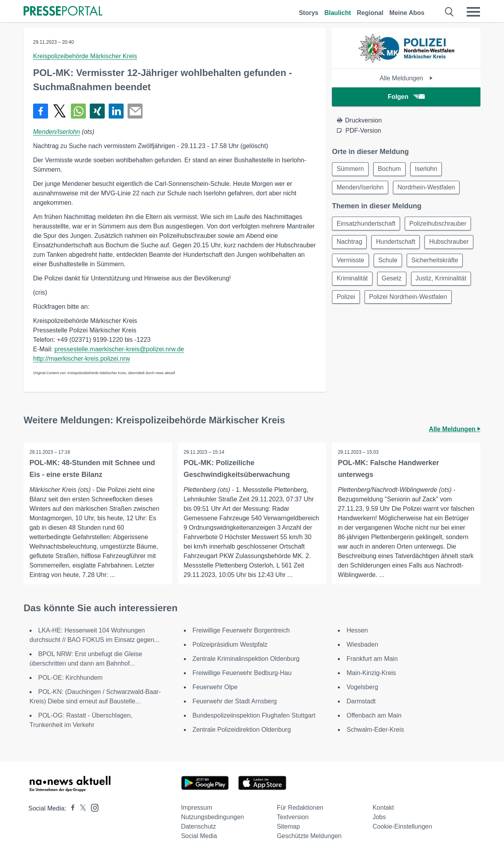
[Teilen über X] (59, 111)
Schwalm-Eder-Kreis (375, 730)
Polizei (412, 300)
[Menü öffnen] (473, 12)
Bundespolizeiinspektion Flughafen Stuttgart (254, 715)
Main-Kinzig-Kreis (371, 673)
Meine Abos (407, 13)
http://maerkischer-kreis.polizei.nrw (82, 359)
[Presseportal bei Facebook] (70, 808)
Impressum (197, 808)
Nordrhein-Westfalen (428, 188)
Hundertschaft (397, 244)
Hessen (357, 630)
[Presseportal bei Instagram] (92, 807)
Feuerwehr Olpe (215, 687)
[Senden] (135, 111)
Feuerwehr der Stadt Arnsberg (235, 701)
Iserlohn (429, 169)
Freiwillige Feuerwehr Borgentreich (241, 630)
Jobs (379, 817)
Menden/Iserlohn (57, 132)
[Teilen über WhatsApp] (78, 111)
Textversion (293, 817)
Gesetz (455, 281)
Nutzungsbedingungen (213, 817)
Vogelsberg (362, 687)
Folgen (406, 97)
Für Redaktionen (300, 808)
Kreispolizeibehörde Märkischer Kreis (85, 56)
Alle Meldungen (406, 78)
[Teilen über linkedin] (116, 111)
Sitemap (288, 826)
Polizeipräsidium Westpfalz (230, 644)
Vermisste (406, 262)
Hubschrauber (357, 262)
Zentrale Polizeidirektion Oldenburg (242, 730)
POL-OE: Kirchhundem (70, 678)
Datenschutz (199, 826)
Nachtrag (350, 244)
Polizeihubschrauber (440, 225)
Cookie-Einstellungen (402, 826)
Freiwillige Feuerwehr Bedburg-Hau (242, 673)
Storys (309, 13)
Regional (370, 13)
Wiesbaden (362, 644)
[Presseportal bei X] (81, 808)
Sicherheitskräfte (360, 281)
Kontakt (383, 808)
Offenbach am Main (374, 715)
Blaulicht (338, 13)
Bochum (391, 169)
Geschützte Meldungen (309, 836)
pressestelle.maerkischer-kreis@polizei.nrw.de (119, 349)
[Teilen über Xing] (97, 111)
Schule (444, 262)
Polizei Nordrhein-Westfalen (376, 319)
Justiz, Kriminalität (362, 300)
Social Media (199, 836)
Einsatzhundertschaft (366, 225)
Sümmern (351, 169)
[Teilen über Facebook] (41, 111)
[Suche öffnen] (449, 12)
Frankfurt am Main (372, 659)
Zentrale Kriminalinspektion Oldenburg (246, 659)
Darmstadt (361, 701)
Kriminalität (414, 281)
